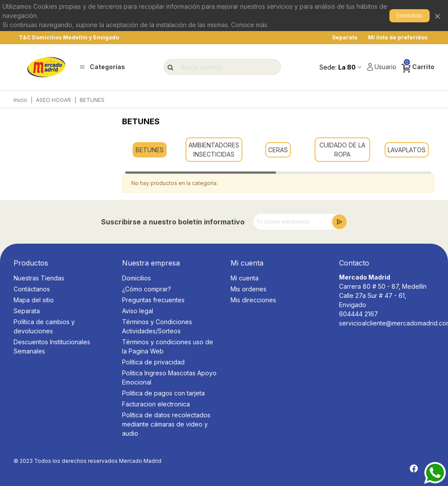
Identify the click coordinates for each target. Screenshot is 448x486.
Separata (27, 311)
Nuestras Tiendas (39, 278)
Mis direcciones (253, 300)
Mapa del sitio (34, 300)
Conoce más (249, 25)
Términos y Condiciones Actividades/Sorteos (157, 326)
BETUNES (150, 150)
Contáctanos (32, 289)
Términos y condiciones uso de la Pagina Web (168, 346)
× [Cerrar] (437, 16)
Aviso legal (138, 311)
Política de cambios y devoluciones (44, 326)
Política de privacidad (153, 362)
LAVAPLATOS (407, 150)
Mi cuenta (245, 278)
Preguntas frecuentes (153, 300)
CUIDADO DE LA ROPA (342, 150)
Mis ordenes (248, 289)
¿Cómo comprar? (147, 289)
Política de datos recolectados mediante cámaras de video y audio (166, 424)
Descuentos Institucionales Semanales (52, 346)
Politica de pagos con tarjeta (163, 393)
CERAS (278, 150)
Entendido (409, 16)
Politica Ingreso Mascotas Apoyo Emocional (169, 378)
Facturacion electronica (156, 404)
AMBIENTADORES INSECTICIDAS (214, 150)
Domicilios (136, 278)
